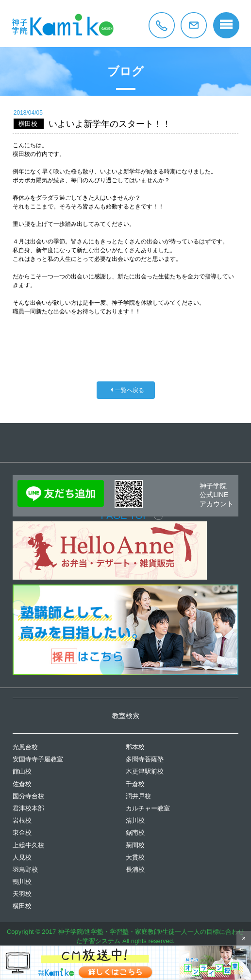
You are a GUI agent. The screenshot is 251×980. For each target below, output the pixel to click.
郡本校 (135, 747)
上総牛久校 (28, 845)
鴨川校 (22, 882)
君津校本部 (28, 808)
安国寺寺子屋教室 (38, 759)
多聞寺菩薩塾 (145, 759)
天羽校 (22, 894)
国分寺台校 (28, 796)
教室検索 (126, 716)
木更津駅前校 (145, 771)
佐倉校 (22, 784)
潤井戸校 (138, 796)
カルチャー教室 (148, 808)
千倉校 (135, 784)
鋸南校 (135, 833)
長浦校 (135, 869)
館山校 (22, 771)
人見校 (22, 857)
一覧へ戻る (130, 390)
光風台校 (25, 747)
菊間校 (135, 845)
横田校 (22, 906)
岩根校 (22, 820)
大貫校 (135, 857)
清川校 (135, 820)
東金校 (22, 833)
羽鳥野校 (25, 869)
